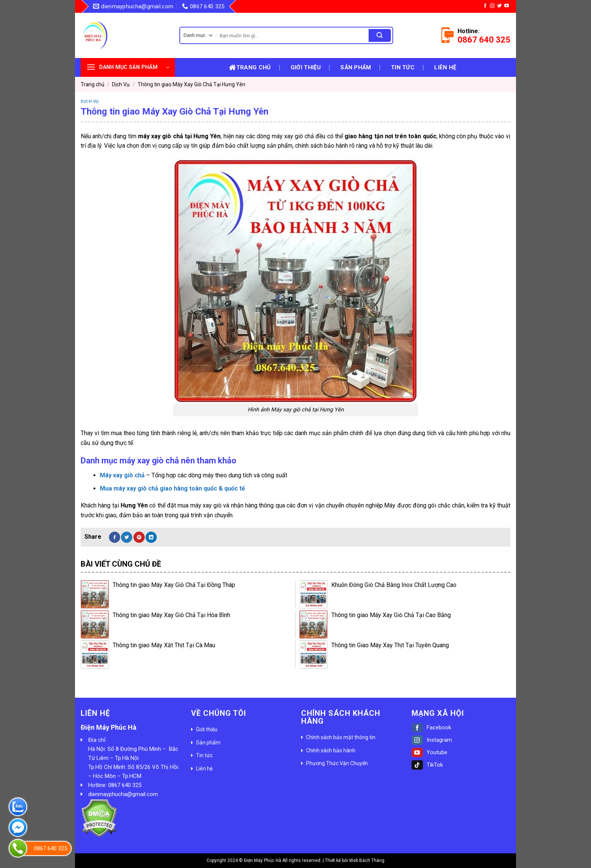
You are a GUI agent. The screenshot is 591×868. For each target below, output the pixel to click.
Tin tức (403, 67)
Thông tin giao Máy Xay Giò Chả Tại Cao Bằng (391, 615)
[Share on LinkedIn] (151, 537)
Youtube (429, 752)
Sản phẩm (356, 67)
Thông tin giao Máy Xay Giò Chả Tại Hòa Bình (171, 615)
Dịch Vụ (121, 84)
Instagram (432, 740)
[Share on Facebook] (115, 537)
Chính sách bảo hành (331, 750)
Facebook (431, 727)
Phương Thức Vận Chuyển (337, 763)
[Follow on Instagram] (492, 6)
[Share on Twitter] (127, 537)
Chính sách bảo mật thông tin (341, 737)
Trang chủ (250, 67)
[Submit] (380, 35)
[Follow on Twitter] (499, 6)
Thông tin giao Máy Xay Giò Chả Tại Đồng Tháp (174, 585)
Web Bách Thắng (367, 860)
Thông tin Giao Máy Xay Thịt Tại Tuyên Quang (390, 645)
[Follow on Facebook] (485, 6)
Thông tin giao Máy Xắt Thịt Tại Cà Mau (164, 645)
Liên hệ (445, 67)
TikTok (427, 765)
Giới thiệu (306, 67)
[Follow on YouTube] (507, 6)
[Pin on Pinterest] (139, 537)
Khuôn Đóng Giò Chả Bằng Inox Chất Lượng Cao (394, 585)
